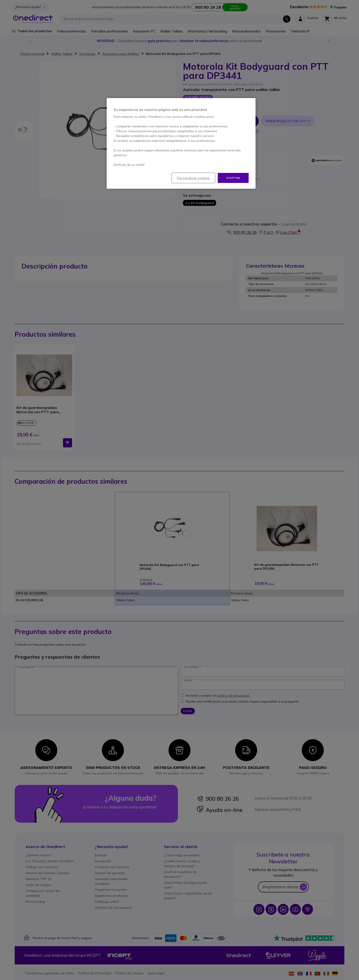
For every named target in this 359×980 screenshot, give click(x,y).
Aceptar (233, 178)
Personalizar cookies (193, 178)
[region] (181, 144)
